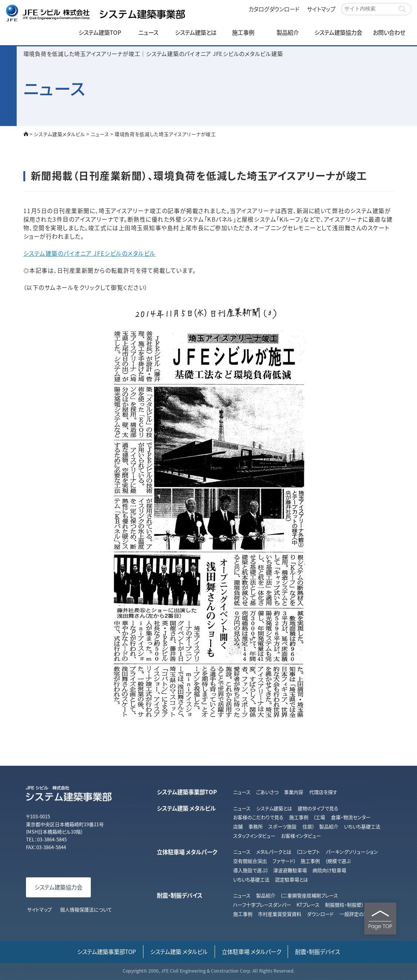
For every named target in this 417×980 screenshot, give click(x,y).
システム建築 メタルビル (186, 808)
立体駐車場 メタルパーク (187, 852)
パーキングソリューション (352, 852)
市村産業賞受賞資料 (280, 914)
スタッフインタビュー (254, 836)
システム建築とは (196, 32)
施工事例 (243, 32)
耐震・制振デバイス (180, 895)
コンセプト (309, 852)
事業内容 (294, 792)
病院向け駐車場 (329, 870)
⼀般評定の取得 (356, 914)
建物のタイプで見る (318, 808)
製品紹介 (288, 32)
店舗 (238, 826)
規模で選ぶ (339, 861)
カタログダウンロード (274, 9)
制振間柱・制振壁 (343, 905)
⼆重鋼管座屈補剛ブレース (310, 895)
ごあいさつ (267, 792)
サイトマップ (321, 9)
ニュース (148, 32)
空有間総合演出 (250, 861)
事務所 (256, 826)
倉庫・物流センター (351, 817)
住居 (307, 826)
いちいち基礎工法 (362, 826)
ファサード (283, 861)
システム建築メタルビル (59, 134)
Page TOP (380, 920)
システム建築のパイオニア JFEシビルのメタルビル (90, 253)
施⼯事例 (243, 914)
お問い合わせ (389, 32)
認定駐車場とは (292, 879)
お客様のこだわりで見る (258, 817)
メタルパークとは (274, 852)
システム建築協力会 (338, 32)
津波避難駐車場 (290, 870)
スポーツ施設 (282, 826)
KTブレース (308, 905)
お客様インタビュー (301, 836)
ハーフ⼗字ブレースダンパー (262, 905)
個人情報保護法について (86, 909)
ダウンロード (320, 914)
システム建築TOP (100, 32)
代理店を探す (323, 792)
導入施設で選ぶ (250, 870)
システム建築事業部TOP (187, 792)
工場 (320, 817)
